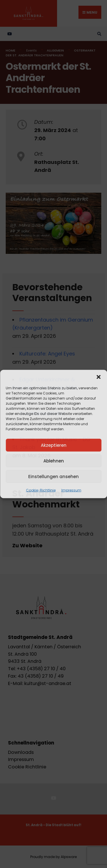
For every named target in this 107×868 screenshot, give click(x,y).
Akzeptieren (54, 445)
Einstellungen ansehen (53, 476)
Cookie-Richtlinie (41, 490)
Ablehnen (54, 461)
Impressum (71, 490)
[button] (98, 377)
